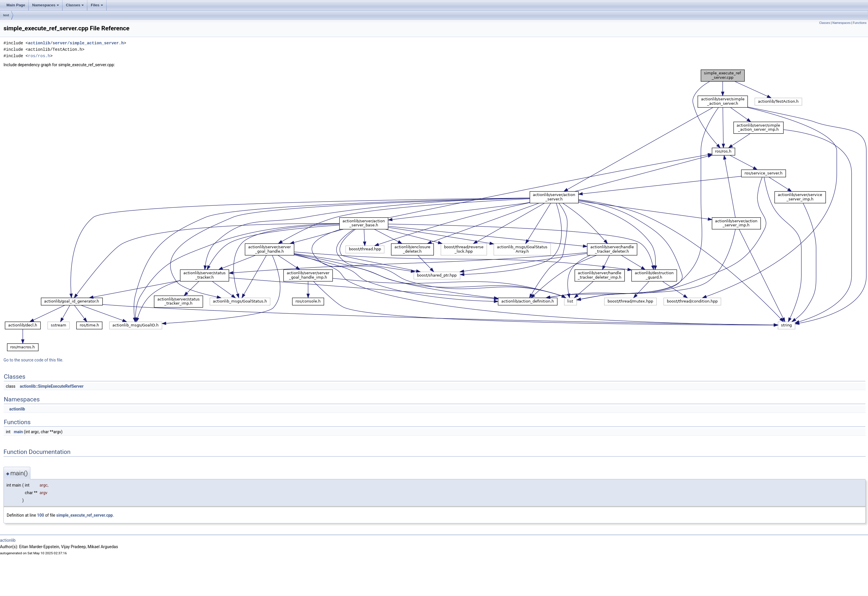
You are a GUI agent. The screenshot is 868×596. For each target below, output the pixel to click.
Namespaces (46, 5)
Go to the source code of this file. (33, 360)
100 (41, 515)
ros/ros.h (39, 56)
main (18, 432)
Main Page (16, 5)
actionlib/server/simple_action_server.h (76, 43)
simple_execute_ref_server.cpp (85, 515)
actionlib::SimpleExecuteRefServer (52, 386)
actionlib (17, 409)
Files (97, 5)
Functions (860, 23)
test (6, 15)
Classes (75, 5)
